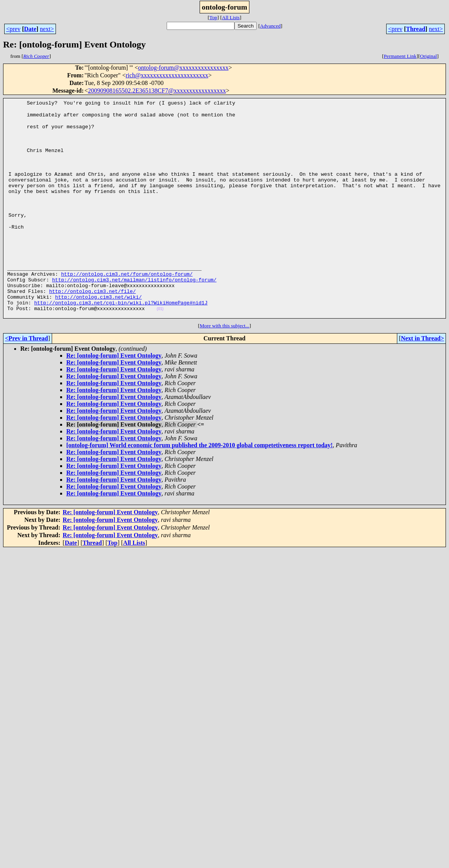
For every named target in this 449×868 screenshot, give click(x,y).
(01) (160, 319)
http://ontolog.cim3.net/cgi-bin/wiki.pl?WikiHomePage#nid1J (121, 312)
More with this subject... (224, 337)
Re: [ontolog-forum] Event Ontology (114, 367)
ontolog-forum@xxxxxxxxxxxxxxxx (183, 68)
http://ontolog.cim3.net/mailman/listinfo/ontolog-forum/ (134, 284)
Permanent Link (400, 56)
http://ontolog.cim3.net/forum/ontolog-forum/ (127, 277)
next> (47, 29)
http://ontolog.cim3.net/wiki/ (98, 305)
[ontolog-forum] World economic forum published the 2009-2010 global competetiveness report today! (199, 457)
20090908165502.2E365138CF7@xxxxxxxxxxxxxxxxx (157, 91)
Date (30, 29)
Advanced (270, 26)
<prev (13, 29)
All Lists (231, 17)
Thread (416, 29)
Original (428, 56)
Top (213, 17)
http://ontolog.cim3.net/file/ (92, 298)
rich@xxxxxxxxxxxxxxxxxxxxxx (167, 75)
